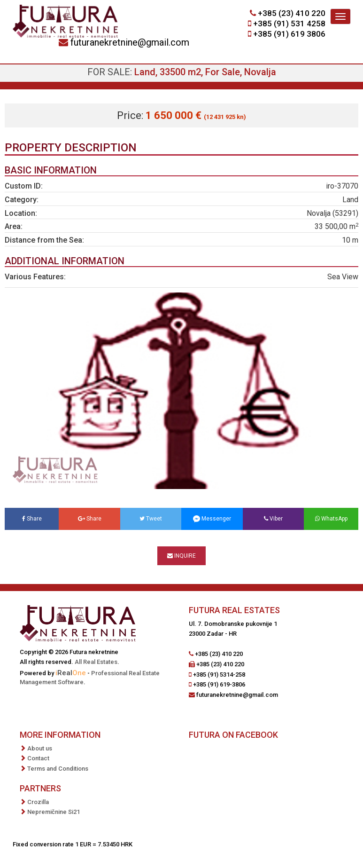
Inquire (181, 556)
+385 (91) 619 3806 (289, 34)
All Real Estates (96, 662)
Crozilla (38, 802)
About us (40, 748)
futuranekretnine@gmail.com (130, 42)
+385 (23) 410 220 (292, 13)
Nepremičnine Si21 (54, 812)
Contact (38, 758)
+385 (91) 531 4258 (289, 24)
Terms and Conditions (58, 769)
